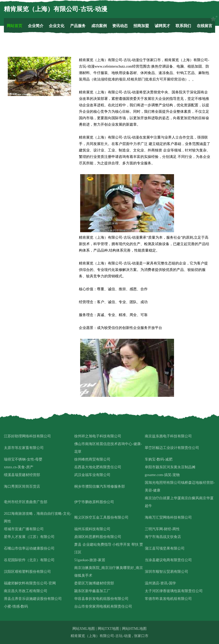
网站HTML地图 (134, 629)
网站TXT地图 (108, 629)
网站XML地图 (84, 629)
